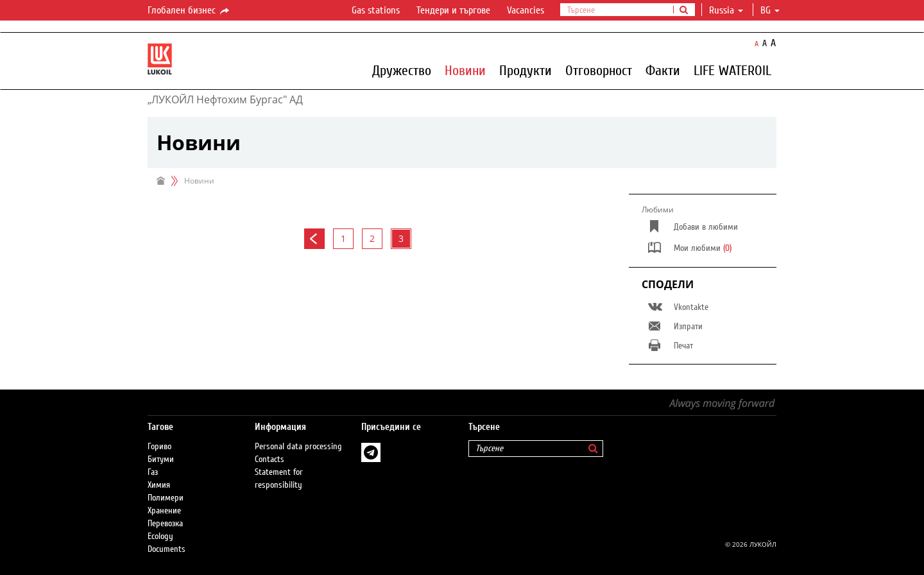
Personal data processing (298, 447)
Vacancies (526, 10)
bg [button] (770, 10)
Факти (663, 70)
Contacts (269, 459)
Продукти (526, 70)
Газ (153, 472)
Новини (465, 70)
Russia (726, 10)
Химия (159, 485)
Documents (167, 549)
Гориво (159, 447)
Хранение (164, 511)
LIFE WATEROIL (732, 70)
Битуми (161, 459)
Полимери (166, 498)
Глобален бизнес (189, 11)
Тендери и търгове (453, 10)
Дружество (402, 70)
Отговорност (599, 70)
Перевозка (165, 524)
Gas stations (376, 10)
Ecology (160, 536)
